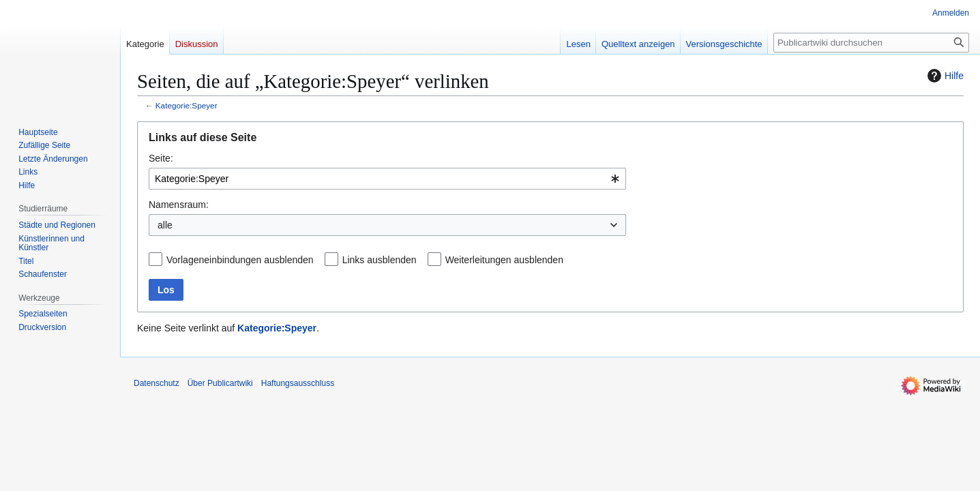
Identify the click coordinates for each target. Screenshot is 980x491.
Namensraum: (179, 205)
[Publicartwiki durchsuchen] (871, 43)
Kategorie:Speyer (187, 105)
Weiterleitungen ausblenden (504, 260)
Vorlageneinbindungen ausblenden (240, 260)
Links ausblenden (380, 260)
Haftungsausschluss (298, 383)
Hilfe (944, 76)
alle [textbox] (165, 225)
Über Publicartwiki (220, 383)
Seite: (161, 158)
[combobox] (387, 179)
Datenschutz (157, 383)
